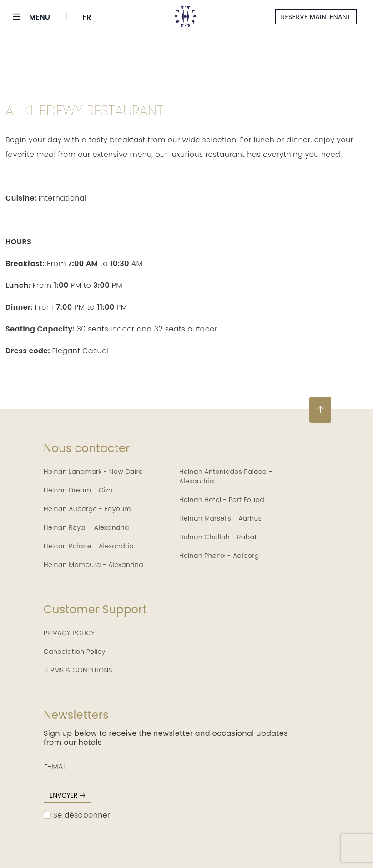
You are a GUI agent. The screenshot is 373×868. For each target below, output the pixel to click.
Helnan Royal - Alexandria (86, 527)
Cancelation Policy (75, 652)
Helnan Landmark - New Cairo (93, 472)
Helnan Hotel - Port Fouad (222, 500)
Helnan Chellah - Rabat (218, 537)
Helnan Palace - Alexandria (89, 546)
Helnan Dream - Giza (78, 490)
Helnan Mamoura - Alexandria (93, 565)
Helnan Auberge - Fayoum (87, 509)
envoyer (68, 795)
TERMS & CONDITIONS (78, 670)
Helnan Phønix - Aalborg (219, 556)
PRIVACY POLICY (69, 633)
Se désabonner (77, 815)
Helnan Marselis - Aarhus (220, 518)
